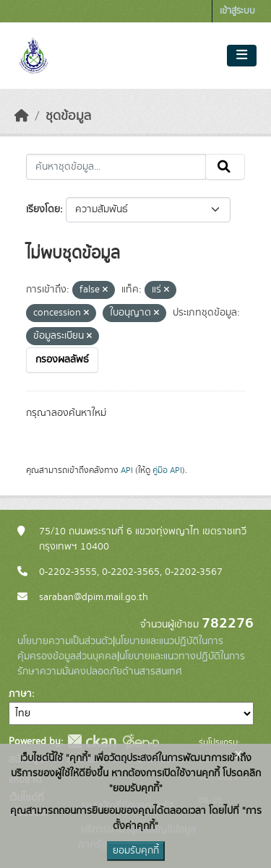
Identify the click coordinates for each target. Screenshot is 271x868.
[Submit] (225, 167)
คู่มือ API (167, 470)
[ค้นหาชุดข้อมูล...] (116, 167)
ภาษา (20, 694)
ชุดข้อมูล (68, 116)
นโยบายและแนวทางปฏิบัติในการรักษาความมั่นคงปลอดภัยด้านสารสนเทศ (131, 664)
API (127, 470)
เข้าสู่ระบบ (237, 11)
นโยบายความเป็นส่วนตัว (65, 641)
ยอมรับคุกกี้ (136, 851)
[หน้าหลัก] (22, 116)
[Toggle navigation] (242, 56)
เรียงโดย (43, 209)
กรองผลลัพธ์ (62, 360)
